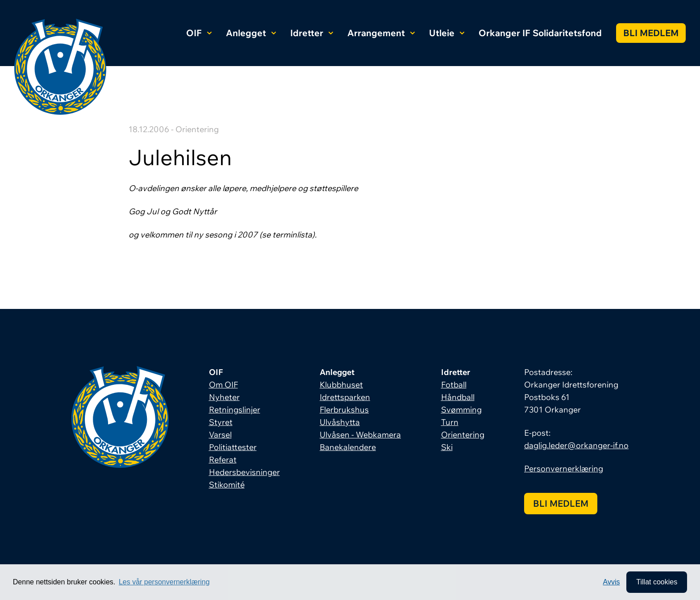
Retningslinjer (235, 410)
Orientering (463, 435)
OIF (199, 33)
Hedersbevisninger (244, 472)
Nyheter (224, 397)
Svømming (461, 410)
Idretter (312, 33)
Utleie (447, 33)
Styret (221, 422)
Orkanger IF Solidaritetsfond (540, 33)
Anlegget (251, 33)
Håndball (458, 397)
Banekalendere (348, 447)
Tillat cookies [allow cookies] (657, 582)
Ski (447, 447)
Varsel (220, 435)
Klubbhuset (341, 385)
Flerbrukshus (344, 410)
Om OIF (223, 385)
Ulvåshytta (340, 422)
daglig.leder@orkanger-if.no (576, 445)
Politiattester (233, 447)
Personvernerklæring (564, 469)
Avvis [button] (612, 582)
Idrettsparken (345, 397)
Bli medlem (651, 33)
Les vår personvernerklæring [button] (164, 582)
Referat (223, 460)
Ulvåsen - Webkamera (360, 435)
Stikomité (227, 485)
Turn (450, 422)
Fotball (454, 385)
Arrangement (381, 33)
